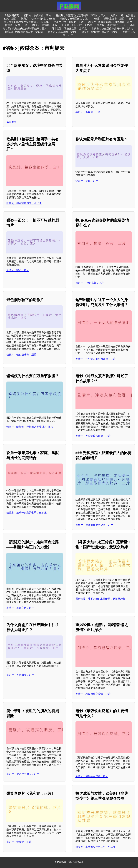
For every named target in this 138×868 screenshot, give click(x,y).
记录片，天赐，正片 (87, 181)
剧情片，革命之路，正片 (20, 608)
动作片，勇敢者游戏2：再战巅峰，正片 (110, 22)
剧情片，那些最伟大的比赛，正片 (94, 525)
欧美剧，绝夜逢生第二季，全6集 (100, 32)
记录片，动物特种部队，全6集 (38, 19)
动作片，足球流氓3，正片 (111, 25)
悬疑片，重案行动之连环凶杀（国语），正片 (81, 15)
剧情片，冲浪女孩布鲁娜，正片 (93, 436)
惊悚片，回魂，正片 (16, 25)
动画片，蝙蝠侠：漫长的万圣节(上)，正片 (30, 427)
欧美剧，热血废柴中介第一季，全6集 (112, 29)
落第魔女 (11, 122)
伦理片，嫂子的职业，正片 (68, 22)
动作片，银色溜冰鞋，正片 (21, 355)
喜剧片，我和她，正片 (19, 842)
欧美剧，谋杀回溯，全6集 (62, 32)
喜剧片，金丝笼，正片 (88, 112)
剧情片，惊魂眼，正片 (45, 25)
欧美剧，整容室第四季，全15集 (24, 203)
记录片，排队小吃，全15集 (77, 25)
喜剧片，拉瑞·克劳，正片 (90, 283)
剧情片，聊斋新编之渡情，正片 (93, 694)
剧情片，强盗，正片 (18, 270)
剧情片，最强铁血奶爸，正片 (92, 776)
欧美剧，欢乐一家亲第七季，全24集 (27, 513)
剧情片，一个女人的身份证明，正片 (95, 359)
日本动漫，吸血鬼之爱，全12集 (69, 29)
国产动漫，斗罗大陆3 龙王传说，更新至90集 (100, 599)
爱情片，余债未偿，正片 (37, 15)
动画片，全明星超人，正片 (75, 19)
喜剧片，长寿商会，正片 (20, 675)
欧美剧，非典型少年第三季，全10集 (96, 847)
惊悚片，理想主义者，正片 (109, 19)
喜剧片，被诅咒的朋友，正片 (23, 774)
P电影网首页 (12, 15)
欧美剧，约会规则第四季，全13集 (24, 32)
